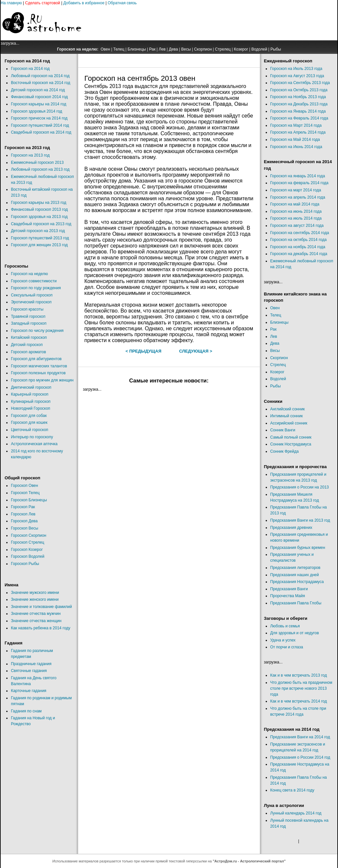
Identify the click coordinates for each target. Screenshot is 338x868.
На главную (11, 3)
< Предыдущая (144, 351)
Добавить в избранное (84, 3)
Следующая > (196, 351)
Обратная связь (122, 3)
